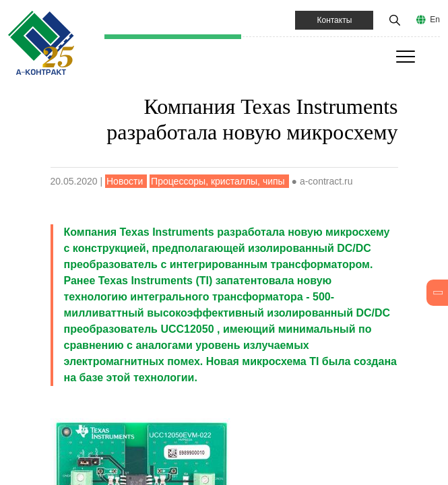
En (435, 20)
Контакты (334, 20)
